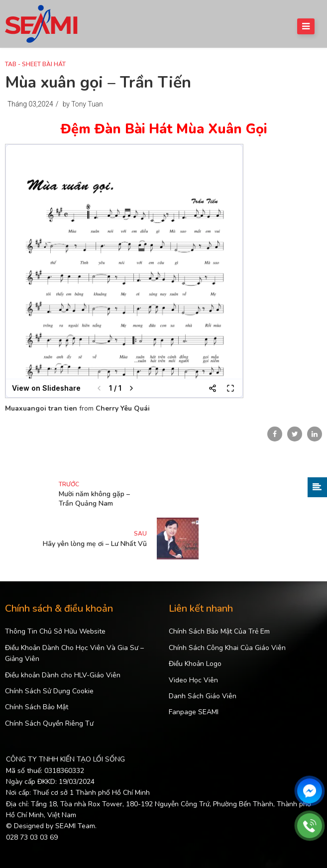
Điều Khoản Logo (195, 664)
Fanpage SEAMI (194, 712)
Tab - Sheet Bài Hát (35, 64)
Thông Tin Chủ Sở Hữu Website (55, 631)
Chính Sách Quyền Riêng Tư (49, 723)
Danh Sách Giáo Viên (203, 696)
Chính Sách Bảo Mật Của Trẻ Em (219, 631)
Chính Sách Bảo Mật (37, 707)
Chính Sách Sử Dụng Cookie (49, 691)
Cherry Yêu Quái (123, 408)
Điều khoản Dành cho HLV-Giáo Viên (63, 675)
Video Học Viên (193, 680)
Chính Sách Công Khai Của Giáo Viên (227, 648)
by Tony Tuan (83, 104)
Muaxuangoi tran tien (41, 408)
